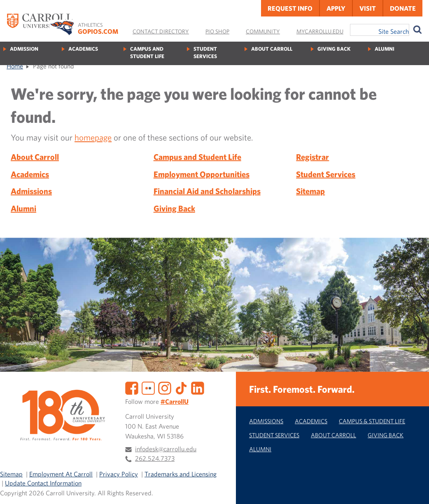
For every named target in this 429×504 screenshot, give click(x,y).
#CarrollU (175, 401)
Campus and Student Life (147, 53)
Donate (403, 8)
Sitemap (310, 191)
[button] (414, 489)
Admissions (31, 191)
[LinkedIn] (198, 387)
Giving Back (334, 49)
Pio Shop (217, 31)
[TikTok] (181, 387)
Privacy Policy (119, 474)
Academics (83, 49)
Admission (24, 49)
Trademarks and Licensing (181, 474)
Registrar (312, 157)
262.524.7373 (155, 458)
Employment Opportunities (202, 174)
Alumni (385, 49)
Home (15, 66)
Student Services (205, 53)
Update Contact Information (43, 483)
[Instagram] (165, 387)
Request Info (290, 8)
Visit (368, 8)
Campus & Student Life (372, 421)
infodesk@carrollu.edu (166, 449)
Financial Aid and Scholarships (207, 191)
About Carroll (272, 49)
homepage (93, 137)
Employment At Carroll (61, 474)
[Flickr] (148, 387)
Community (263, 31)
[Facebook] (132, 387)
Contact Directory (161, 31)
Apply (336, 8)
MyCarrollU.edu (320, 31)
